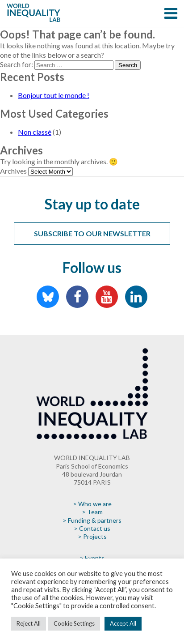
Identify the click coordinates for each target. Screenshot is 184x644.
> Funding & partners (92, 520)
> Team (92, 512)
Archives (13, 171)
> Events (92, 558)
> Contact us (92, 528)
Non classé (35, 132)
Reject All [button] (29, 623)
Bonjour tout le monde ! (54, 95)
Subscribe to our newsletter (92, 233)
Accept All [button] (123, 623)
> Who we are (92, 504)
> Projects (92, 536)
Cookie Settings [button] (74, 623)
